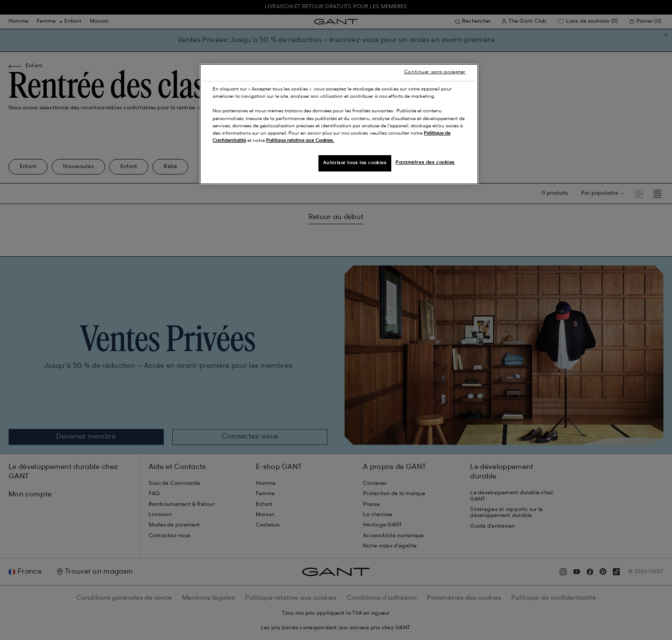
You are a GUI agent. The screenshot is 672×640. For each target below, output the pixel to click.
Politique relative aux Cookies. (300, 141)
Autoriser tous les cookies (355, 163)
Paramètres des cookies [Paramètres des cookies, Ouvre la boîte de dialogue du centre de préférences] (425, 162)
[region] (339, 124)
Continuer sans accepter (435, 72)
